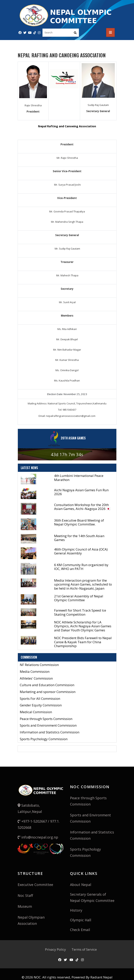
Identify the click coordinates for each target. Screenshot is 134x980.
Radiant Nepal (101, 977)
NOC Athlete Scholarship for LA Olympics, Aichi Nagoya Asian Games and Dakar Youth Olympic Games (83, 626)
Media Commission (35, 672)
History (76, 910)
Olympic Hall (81, 920)
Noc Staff (25, 895)
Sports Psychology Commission (44, 739)
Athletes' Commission (36, 678)
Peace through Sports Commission (46, 719)
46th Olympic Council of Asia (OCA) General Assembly (81, 551)
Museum (25, 906)
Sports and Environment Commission (48, 726)
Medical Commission (36, 712)
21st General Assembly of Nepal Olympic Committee (79, 598)
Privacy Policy (55, 949)
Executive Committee (35, 885)
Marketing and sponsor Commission (48, 692)
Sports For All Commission (40, 699)
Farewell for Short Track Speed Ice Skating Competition (80, 612)
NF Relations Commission (39, 665)
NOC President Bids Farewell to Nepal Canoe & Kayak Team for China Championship (83, 642)
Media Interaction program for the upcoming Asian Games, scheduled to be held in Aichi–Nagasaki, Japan (83, 584)
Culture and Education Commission (47, 685)
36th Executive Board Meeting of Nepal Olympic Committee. (79, 522)
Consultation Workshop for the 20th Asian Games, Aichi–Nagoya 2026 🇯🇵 (82, 507)
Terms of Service (84, 949)
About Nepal (81, 885)
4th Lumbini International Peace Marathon (79, 478)
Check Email (80, 930)
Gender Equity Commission (41, 705)
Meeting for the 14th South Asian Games (79, 538)
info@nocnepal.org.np (38, 837)
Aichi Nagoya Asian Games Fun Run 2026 (81, 492)
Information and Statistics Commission (50, 732)
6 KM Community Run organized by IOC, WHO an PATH (81, 567)
